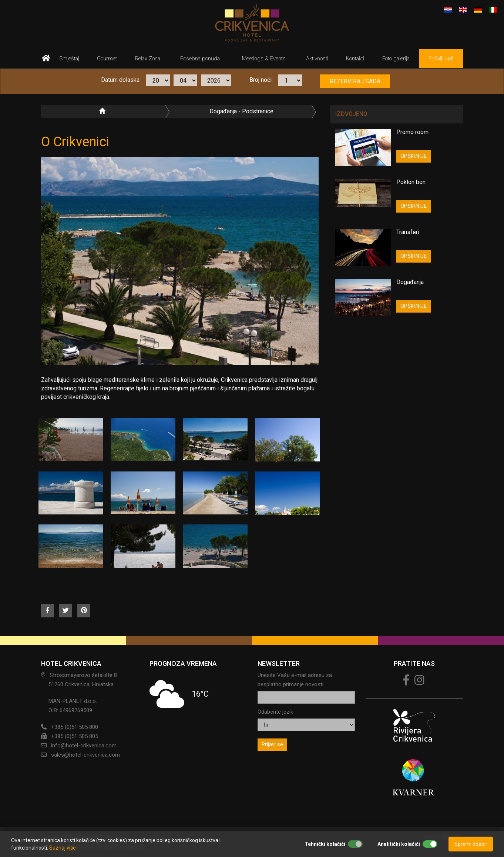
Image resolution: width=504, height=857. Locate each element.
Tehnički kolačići (325, 844)
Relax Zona (148, 59)
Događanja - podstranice (241, 111)
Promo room (412, 132)
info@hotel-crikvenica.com (84, 746)
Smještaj (69, 59)
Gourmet (107, 59)
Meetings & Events (264, 59)
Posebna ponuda (200, 59)
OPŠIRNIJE (414, 156)
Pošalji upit (441, 59)
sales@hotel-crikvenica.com (85, 755)
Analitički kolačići (399, 844)
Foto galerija (396, 59)
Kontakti (355, 59)
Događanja (410, 282)
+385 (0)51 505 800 (75, 727)
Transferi (408, 232)
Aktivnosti (317, 59)
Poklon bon (411, 182)
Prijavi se (272, 744)
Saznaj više (63, 848)
